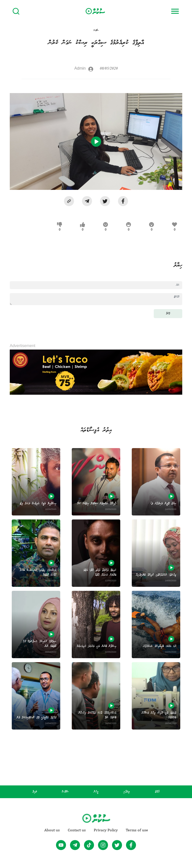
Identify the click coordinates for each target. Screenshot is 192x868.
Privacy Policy (106, 830)
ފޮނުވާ (168, 313)
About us (52, 830)
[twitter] (105, 201)
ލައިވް (35, 792)
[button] (69, 201)
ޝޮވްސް (65, 792)
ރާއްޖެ (157, 792)
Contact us (77, 830)
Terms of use (137, 830)
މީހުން (96, 792)
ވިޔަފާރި (127, 792)
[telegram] (87, 201)
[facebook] (123, 201)
